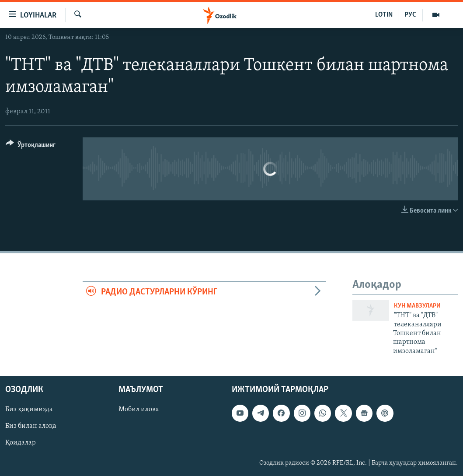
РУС (410, 15)
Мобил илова (139, 410)
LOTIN (384, 15)
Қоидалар (21, 443)
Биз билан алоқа (31, 427)
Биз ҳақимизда (29, 410)
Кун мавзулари (417, 306)
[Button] (31, 146)
